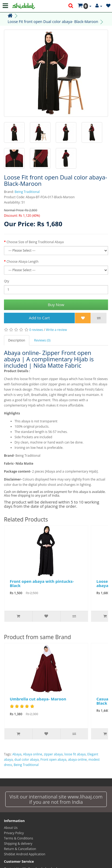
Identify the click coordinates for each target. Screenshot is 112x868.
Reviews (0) (42, 340)
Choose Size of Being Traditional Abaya (35, 242)
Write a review (57, 330)
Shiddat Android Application (25, 854)
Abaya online (32, 754)
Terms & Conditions (18, 838)
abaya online (77, 760)
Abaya (17, 754)
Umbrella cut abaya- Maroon (38, 699)
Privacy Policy (14, 833)
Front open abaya (53, 760)
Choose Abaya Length (23, 262)
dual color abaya (27, 760)
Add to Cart (39, 318)
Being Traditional (27, 192)
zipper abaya (53, 754)
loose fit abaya (75, 754)
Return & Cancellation (20, 849)
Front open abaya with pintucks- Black (42, 583)
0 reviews (36, 330)
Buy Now (56, 304)
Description (17, 340)
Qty (7, 281)
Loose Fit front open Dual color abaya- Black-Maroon (53, 22)
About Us (11, 828)
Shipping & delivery (18, 844)
